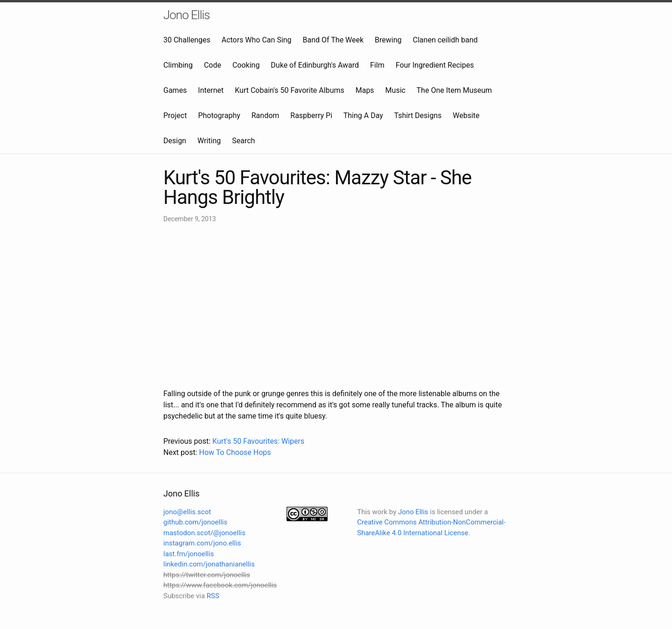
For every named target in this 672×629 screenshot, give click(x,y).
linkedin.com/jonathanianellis (209, 564)
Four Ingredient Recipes (435, 65)
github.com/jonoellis (195, 522)
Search (243, 141)
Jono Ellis (187, 15)
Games (175, 90)
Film (377, 65)
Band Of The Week (333, 40)
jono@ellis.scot (187, 512)
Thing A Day (363, 115)
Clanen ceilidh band (445, 40)
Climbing (178, 65)
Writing (209, 141)
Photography (219, 115)
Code (213, 65)
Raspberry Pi (311, 115)
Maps (365, 90)
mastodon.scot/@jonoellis (204, 533)
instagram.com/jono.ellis (202, 543)
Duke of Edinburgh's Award (315, 65)
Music (395, 90)
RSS (213, 596)
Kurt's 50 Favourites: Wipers (258, 441)
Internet (211, 90)
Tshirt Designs (418, 115)
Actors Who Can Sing (257, 40)
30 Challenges (187, 40)
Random (266, 115)
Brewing (388, 40)
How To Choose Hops (235, 452)
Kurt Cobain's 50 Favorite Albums (290, 90)
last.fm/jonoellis (189, 554)
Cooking (246, 65)
